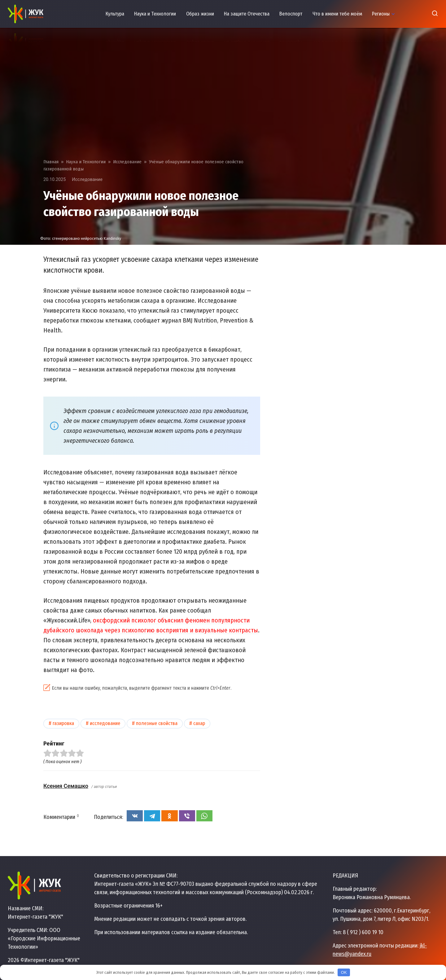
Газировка (63, 723)
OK (344, 972)
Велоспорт (291, 14)
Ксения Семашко (66, 786)
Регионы (381, 14)
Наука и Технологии (155, 14)
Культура (115, 14)
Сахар (199, 723)
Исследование (87, 180)
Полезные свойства (157, 723)
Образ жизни (200, 14)
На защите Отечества (247, 14)
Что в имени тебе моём (337, 14)
